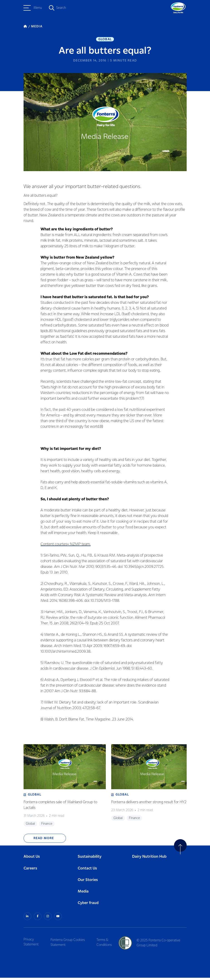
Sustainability (90, 859)
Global (105, 40)
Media (83, 894)
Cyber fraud (88, 906)
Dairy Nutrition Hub (149, 859)
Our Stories (88, 882)
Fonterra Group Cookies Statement (69, 944)
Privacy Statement (31, 944)
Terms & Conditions (106, 944)
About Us (32, 859)
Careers (30, 871)
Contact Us (87, 871)
